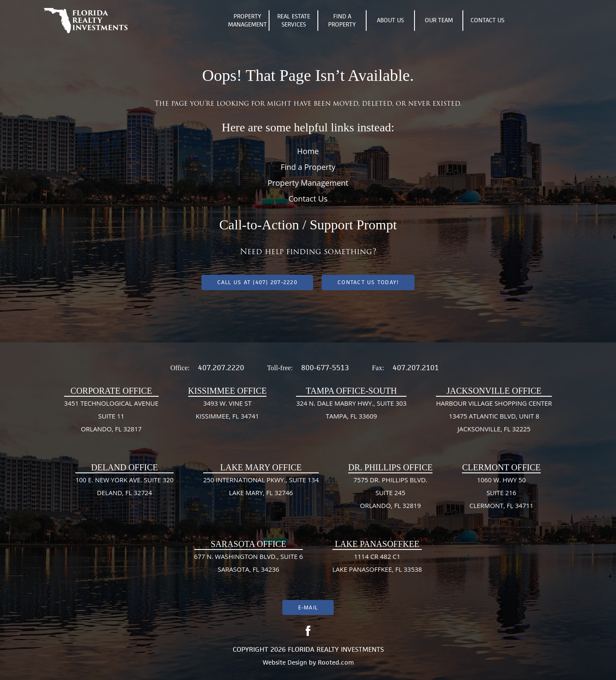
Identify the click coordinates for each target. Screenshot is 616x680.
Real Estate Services (294, 21)
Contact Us (487, 20)
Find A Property (342, 21)
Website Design (285, 662)
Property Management (247, 21)
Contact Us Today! (368, 282)
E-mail (308, 607)
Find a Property (308, 167)
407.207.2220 (221, 368)
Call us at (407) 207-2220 (257, 282)
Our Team (439, 20)
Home (308, 151)
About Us (390, 20)
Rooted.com (336, 662)
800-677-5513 (325, 368)
